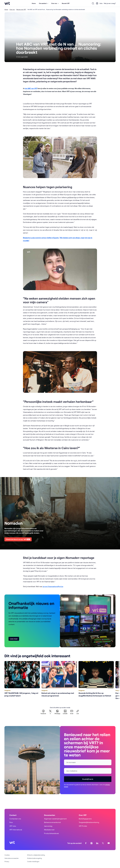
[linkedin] (65, 712)
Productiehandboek (51, 833)
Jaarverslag (48, 826)
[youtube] (109, 843)
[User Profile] (97, 3)
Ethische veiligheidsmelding (36, 855)
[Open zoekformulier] (93, 3)
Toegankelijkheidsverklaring (89, 822)
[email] (72, 712)
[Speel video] (60, 269)
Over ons (12, 9)
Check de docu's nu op (18, 539)
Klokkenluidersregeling (35, 858)
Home (34, 3)
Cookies (7, 855)
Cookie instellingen (33, 861)
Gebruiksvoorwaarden (12, 858)
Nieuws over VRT (21, 9)
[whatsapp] (57, 712)
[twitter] (50, 712)
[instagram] (91, 843)
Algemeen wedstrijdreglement (55, 819)
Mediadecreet (49, 830)
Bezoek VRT (66, 3)
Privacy (7, 861)
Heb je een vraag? (110, 3)
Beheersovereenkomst (52, 822)
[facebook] (43, 712)
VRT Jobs (13, 826)
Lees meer (14, 639)
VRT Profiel (83, 826)
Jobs (101, 3)
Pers (11, 822)
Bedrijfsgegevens (85, 819)
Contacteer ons (15, 819)
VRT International (16, 830)
